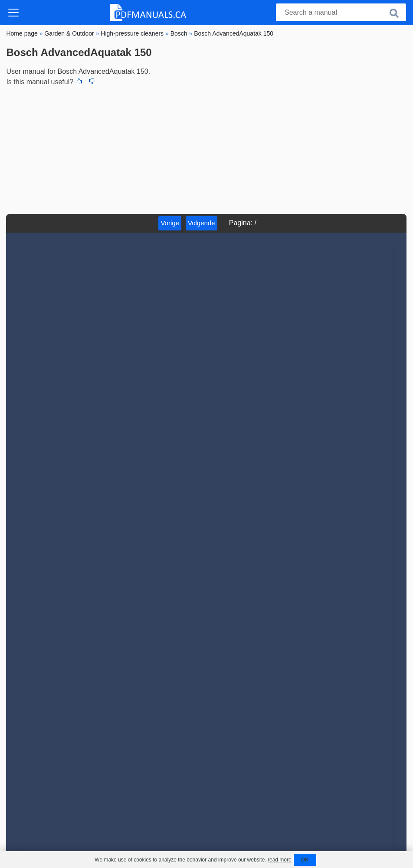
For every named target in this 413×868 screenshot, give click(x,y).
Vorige (170, 223)
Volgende (202, 223)
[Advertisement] (206, 149)
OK (305, 860)
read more (280, 860)
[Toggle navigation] (13, 13)
